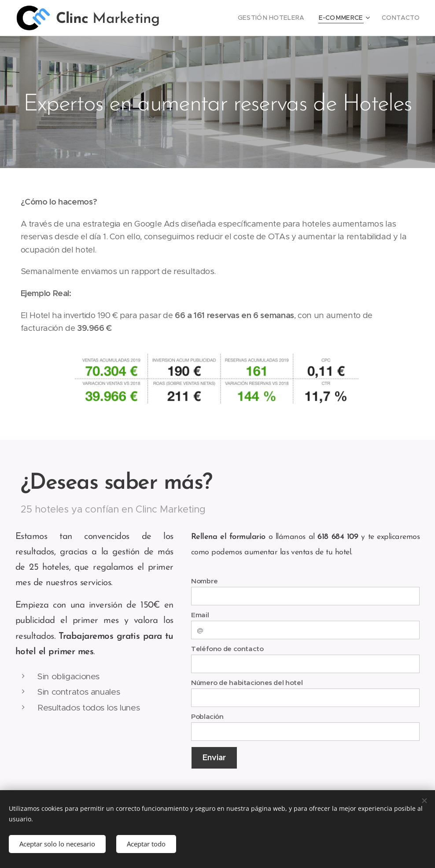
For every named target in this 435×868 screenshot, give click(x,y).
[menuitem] (284, 18)
